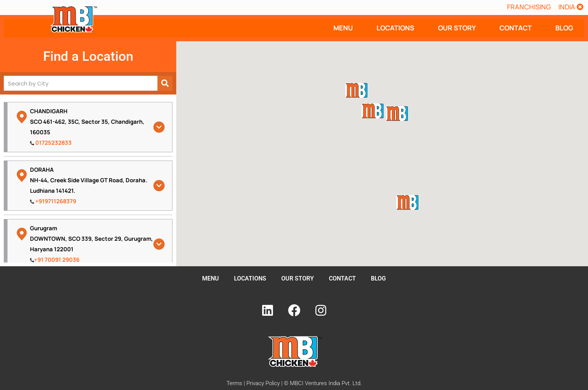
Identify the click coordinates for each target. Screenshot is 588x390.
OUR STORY (457, 28)
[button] (571, 7)
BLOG (564, 28)
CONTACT (516, 28)
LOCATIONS (395, 28)
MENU (343, 28)
